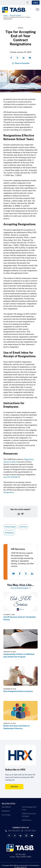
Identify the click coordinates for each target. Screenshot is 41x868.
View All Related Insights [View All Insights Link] (19, 588)
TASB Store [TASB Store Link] (27, 820)
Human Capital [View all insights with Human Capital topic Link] (10, 527)
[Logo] (14, 10)
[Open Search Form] (28, 3)
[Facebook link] (20, 574)
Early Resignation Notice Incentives (18, 691)
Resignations (9, 492)
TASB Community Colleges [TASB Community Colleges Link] (29, 815)
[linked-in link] (32, 574)
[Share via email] (30, 58)
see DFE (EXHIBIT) (12, 477)
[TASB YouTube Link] (32, 836)
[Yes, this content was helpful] (19, 514)
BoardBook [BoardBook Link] (6, 807)
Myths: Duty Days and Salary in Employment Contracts (16, 727)
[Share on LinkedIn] (24, 58)
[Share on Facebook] (11, 58)
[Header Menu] (38, 9)
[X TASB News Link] (15, 836)
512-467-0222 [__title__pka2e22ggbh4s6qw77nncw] (30, 831)
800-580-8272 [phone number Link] (14, 831)
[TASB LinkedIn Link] (21, 836)
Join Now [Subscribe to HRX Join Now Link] (14, 787)
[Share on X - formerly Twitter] (17, 58)
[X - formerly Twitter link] (26, 574)
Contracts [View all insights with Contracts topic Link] (23, 527)
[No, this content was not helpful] (22, 514)
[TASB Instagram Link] (26, 836)
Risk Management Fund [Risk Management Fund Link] (29, 808)
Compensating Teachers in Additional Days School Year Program (19, 655)
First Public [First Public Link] (6, 815)
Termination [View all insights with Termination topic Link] (9, 533)
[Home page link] (6, 15)
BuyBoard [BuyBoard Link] (6, 811)
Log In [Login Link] (36, 3)
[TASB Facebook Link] (9, 836)
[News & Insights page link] (16, 15)
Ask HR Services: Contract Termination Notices (20, 618)
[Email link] (13, 574)
